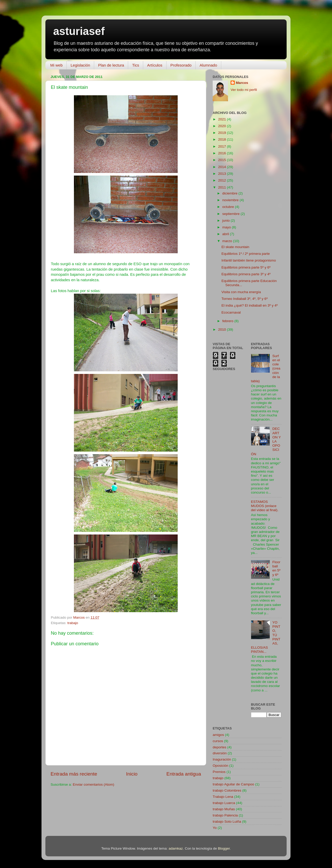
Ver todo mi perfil (244, 90)
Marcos (242, 83)
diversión (220, 753)
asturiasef (79, 31)
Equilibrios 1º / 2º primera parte (246, 254)
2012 (223, 180)
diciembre (230, 193)
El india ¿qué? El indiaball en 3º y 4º (250, 305)
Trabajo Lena (223, 797)
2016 (223, 153)
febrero (228, 321)
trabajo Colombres (227, 790)
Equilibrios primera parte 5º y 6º (246, 267)
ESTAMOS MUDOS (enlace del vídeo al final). (265, 506)
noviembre (231, 200)
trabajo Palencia (225, 815)
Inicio (132, 774)
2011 (223, 187)
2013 (223, 174)
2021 (223, 119)
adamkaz (176, 848)
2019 (223, 133)
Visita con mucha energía (241, 292)
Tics (136, 65)
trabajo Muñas (224, 809)
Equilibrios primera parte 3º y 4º (246, 274)
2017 (223, 146)
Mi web (57, 65)
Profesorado (181, 65)
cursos (218, 741)
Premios (219, 772)
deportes (220, 747)
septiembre (231, 214)
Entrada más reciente (74, 774)
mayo (227, 227)
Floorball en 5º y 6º (276, 568)
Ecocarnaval (231, 312)
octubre (229, 207)
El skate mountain (235, 247)
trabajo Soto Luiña (227, 822)
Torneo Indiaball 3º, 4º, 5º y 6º (245, 299)
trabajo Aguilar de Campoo (233, 784)
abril (226, 234)
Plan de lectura (111, 65)
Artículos (155, 65)
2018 (223, 139)
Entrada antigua (184, 774)
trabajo (73, 623)
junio (226, 220)
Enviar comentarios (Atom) (94, 784)
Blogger (224, 848)
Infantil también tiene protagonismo (249, 260)
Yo (215, 828)
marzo (228, 241)
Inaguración (222, 759)
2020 (223, 126)
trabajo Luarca (224, 803)
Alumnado (208, 65)
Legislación (80, 65)
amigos (218, 735)
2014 (223, 167)
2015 (223, 160)
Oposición (220, 766)
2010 (223, 330)
